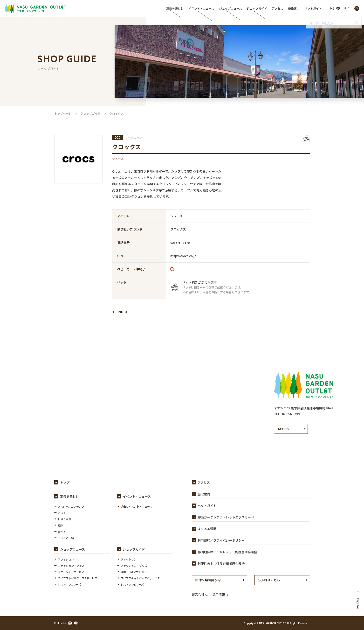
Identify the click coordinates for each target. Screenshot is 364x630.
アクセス (278, 8)
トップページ (63, 113)
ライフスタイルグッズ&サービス (78, 578)
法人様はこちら (269, 580)
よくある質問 (207, 529)
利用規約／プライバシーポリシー (221, 540)
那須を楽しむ (175, 8)
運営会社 (200, 594)
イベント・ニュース (201, 8)
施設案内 (294, 8)
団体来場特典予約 (208, 580)
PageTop (358, 604)
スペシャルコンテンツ (71, 506)
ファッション (66, 559)
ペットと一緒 (66, 538)
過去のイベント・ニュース (136, 506)
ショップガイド (257, 8)
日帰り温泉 (65, 519)
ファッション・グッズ (71, 566)
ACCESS (283, 429)
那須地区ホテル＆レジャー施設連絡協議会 (227, 552)
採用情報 (220, 594)
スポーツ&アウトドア (71, 572)
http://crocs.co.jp (183, 256)
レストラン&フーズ (69, 584)
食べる (62, 532)
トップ (65, 482)
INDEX (123, 312)
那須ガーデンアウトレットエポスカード (226, 517)
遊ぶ (61, 525)
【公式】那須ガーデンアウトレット (35, 8)
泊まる (62, 513)
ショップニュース (230, 8)
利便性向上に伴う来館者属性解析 (221, 563)
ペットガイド (313, 8)
